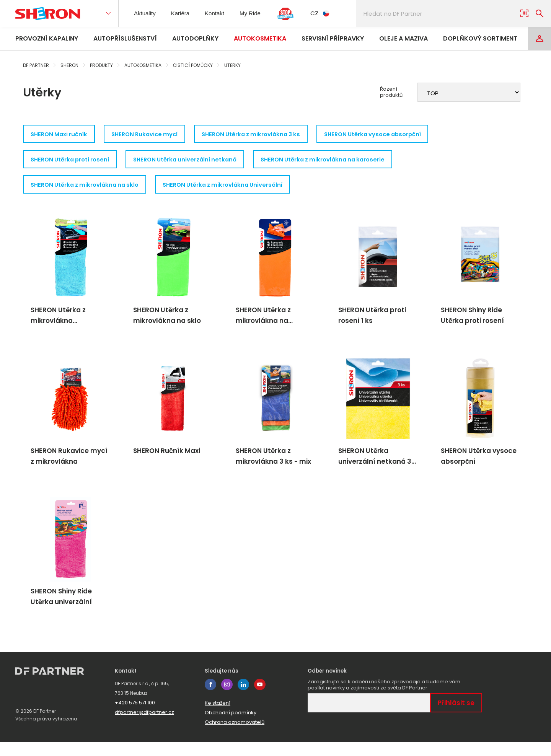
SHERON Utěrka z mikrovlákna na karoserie (339, 161)
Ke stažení (218, 717)
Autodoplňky (195, 38)
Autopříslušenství (125, 38)
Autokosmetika (260, 38)
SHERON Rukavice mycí (153, 134)
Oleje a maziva (403, 38)
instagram (227, 699)
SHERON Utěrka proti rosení (73, 161)
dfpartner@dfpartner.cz (144, 726)
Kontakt (220, 13)
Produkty (101, 65)
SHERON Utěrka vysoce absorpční (395, 134)
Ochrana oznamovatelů (235, 736)
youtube (260, 699)
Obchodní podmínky (231, 727)
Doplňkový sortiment (480, 38)
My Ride (258, 13)
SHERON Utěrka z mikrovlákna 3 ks (266, 134)
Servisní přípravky (333, 38)
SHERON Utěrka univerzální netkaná (194, 161)
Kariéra (184, 13)
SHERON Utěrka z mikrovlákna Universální (233, 188)
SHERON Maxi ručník (61, 134)
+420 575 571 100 (135, 717)
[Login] (540, 39)
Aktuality (146, 13)
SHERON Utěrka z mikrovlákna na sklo (88, 188)
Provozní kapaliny (47, 38)
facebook (210, 699)
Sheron (69, 65)
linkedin (243, 699)
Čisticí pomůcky (193, 65)
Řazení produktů (391, 92)
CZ (328, 13)
